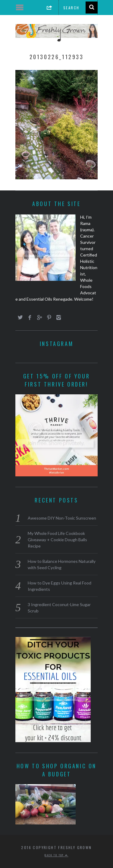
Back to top (56, 855)
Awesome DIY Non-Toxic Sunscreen (62, 518)
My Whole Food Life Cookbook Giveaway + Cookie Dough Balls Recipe (57, 540)
